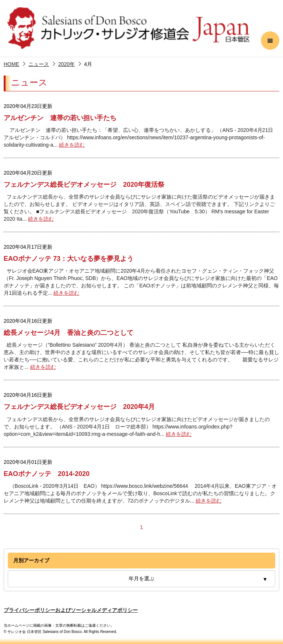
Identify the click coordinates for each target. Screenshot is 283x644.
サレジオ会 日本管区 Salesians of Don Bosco (129, 28)
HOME (11, 64)
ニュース (39, 64)
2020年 (67, 64)
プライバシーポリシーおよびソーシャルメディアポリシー (71, 610)
